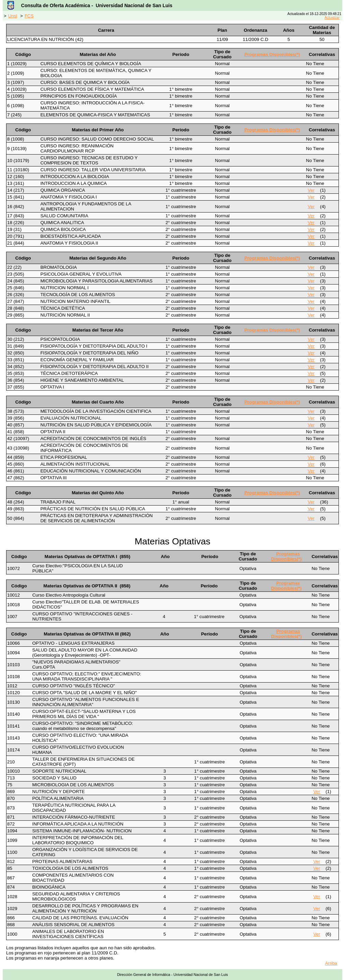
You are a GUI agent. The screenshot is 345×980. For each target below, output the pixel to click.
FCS (29, 16)
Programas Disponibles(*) (272, 54)
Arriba (331, 963)
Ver (311, 190)
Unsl (13, 16)
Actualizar (332, 18)
